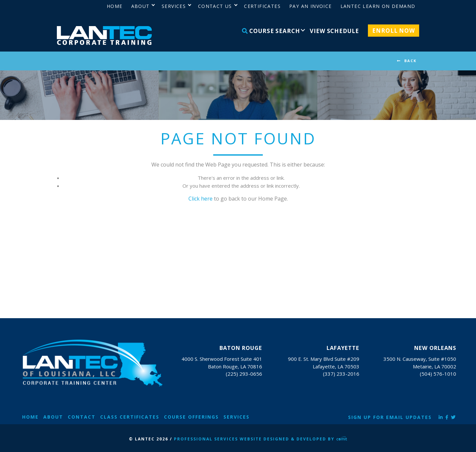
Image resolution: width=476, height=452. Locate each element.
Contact (82, 417)
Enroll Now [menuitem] (394, 31)
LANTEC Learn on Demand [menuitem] (378, 6)
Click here (200, 199)
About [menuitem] (140, 6)
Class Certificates (130, 417)
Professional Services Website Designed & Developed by (260, 439)
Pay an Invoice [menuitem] (311, 6)
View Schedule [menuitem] (334, 31)
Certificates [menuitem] (262, 6)
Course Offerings (191, 417)
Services (237, 417)
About (53, 417)
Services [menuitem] (174, 6)
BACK (410, 61)
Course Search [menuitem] (271, 31)
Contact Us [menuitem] (215, 6)
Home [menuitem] (115, 6)
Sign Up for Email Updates (390, 417)
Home (30, 417)
